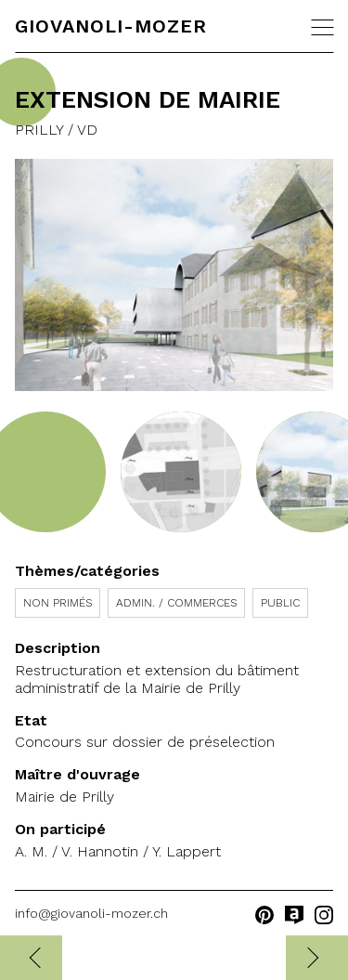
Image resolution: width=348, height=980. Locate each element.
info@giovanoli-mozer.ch (91, 913)
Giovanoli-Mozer (111, 26)
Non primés (58, 603)
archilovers (294, 915)
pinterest (264, 915)
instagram (324, 915)
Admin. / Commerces (176, 603)
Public (280, 603)
